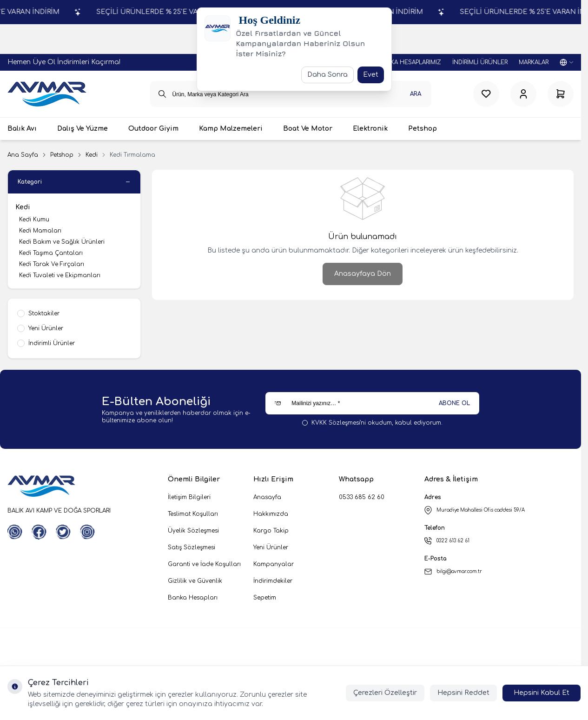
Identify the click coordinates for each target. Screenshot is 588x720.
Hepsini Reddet (463, 693)
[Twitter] (63, 532)
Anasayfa (267, 497)
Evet (371, 75)
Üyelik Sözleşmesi (193, 531)
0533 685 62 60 (362, 497)
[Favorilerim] (486, 94)
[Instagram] (87, 532)
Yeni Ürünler (271, 547)
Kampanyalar (274, 564)
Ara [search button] (416, 94)
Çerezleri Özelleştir (385, 693)
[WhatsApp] (15, 532)
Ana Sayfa (23, 155)
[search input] (291, 94)
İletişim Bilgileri (189, 497)
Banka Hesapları (193, 598)
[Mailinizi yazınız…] (372, 403)
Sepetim (265, 598)
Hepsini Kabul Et (542, 693)
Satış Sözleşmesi (192, 547)
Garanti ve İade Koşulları (204, 564)
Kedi (92, 155)
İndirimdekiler (273, 581)
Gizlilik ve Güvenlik (195, 581)
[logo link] (47, 94)
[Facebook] (39, 532)
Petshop (62, 155)
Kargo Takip (271, 531)
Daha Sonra (327, 75)
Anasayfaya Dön (363, 274)
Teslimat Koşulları (193, 514)
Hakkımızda (271, 514)
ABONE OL (454, 403)
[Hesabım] (523, 94)
